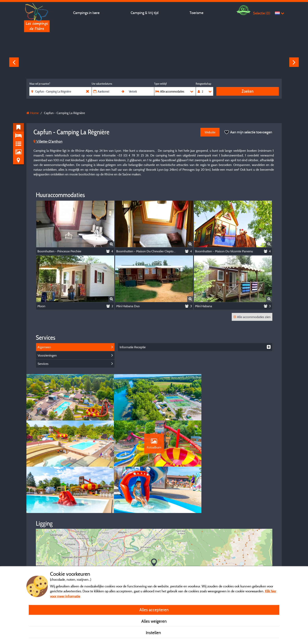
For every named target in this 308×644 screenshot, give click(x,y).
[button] (154, 519)
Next (294, 62)
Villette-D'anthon (48, 141)
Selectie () (262, 13)
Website (210, 132)
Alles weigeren (154, 621)
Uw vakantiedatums (102, 84)
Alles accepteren (154, 610)
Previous (14, 62)
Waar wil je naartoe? (40, 84)
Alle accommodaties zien (252, 317)
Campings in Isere (86, 13)
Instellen (154, 633)
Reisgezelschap (203, 84)
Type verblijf (160, 84)
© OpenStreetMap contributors (251, 559)
